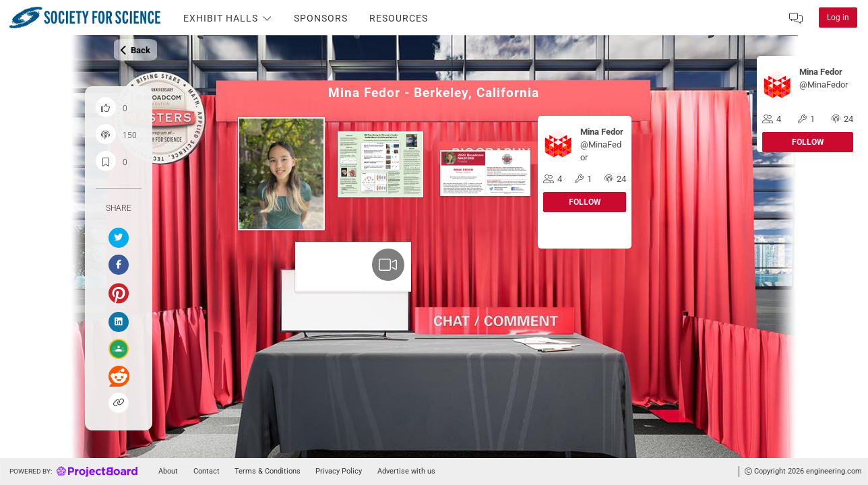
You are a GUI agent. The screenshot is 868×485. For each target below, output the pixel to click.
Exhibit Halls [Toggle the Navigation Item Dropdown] (228, 19)
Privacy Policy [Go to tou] (339, 471)
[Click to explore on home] (75, 18)
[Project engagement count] (106, 134)
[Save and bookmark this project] (106, 161)
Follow (808, 142)
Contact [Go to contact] (207, 471)
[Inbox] (796, 18)
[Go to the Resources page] (399, 18)
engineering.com (834, 471)
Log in (838, 18)
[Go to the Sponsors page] (321, 18)
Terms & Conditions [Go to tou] (268, 471)
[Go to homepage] (72, 472)
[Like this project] (106, 107)
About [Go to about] (168, 471)
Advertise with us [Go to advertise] (406, 471)
